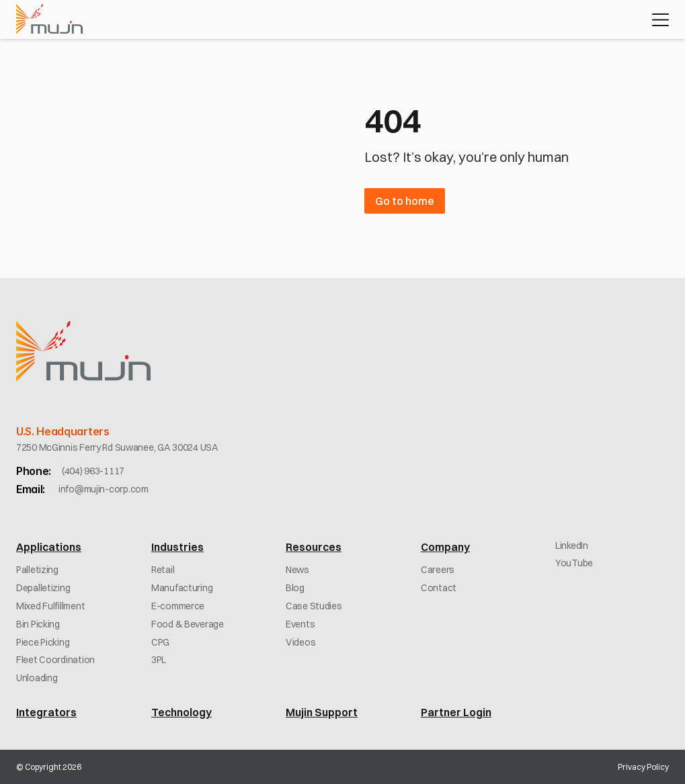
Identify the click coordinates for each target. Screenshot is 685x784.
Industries (177, 547)
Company (445, 547)
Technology (182, 712)
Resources (314, 547)
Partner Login (456, 712)
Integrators (46, 712)
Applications (49, 547)
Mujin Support (322, 712)
